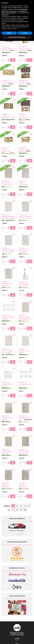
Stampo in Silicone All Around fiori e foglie (7, 184)
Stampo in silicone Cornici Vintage (25, 82)
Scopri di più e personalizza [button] (17, 37)
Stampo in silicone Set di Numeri (7, 384)
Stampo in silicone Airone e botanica (25, 49)
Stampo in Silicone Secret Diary (25, 351)
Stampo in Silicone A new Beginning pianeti (7, 284)
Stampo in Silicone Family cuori (25, 418)
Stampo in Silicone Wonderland (24, 183)
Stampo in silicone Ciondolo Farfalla (8, 317)
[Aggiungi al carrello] (13, 60)
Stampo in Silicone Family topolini (8, 418)
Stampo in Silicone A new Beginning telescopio (25, 251)
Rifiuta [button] (9, 33)
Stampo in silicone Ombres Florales (8, 49)
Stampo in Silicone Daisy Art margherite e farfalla (25, 318)
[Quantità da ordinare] (6, 60)
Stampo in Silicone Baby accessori (7, 451)
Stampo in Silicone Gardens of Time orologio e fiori (8, 251)
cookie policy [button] (5, 15)
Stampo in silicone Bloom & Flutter (8, 82)
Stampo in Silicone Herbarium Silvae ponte (24, 486)
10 (25, 510)
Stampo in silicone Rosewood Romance (6, 150)
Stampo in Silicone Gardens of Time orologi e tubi (8, 217)
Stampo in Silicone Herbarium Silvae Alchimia (8, 486)
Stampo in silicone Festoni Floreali (25, 149)
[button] (32, 3)
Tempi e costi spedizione (17, 534)
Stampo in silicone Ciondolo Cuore (25, 384)
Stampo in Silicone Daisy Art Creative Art (7, 352)
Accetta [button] (25, 33)
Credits (28, 642)
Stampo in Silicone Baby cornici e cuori (24, 451)
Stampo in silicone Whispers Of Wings (24, 117)
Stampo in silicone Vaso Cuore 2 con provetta (24, 284)
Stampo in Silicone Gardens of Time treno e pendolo (25, 217)
